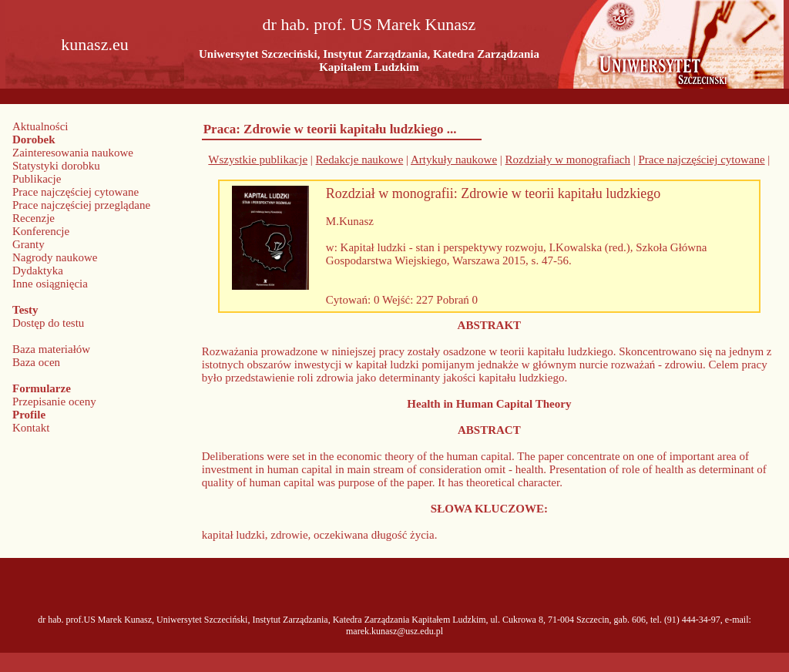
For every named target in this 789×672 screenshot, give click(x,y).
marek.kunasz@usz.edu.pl (394, 631)
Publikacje (37, 179)
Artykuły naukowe (454, 160)
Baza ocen (36, 362)
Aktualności (40, 126)
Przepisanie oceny (54, 402)
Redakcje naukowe (360, 160)
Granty (29, 244)
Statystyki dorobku (56, 166)
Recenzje (34, 218)
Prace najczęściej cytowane (76, 192)
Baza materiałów (51, 349)
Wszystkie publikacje (258, 160)
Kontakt (31, 428)
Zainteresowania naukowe (73, 153)
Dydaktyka (38, 270)
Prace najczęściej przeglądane (81, 205)
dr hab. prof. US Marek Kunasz (369, 24)
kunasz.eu (94, 44)
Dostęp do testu (48, 323)
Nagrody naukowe (55, 257)
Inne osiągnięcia (50, 284)
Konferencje (41, 231)
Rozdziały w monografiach (568, 160)
